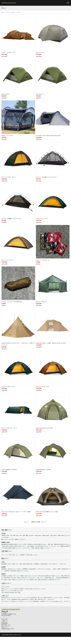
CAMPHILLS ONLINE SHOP (9, 3)
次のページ (44, 522)
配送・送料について (6, 625)
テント (19, 12)
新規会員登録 (4, 623)
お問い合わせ (4, 622)
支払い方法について (6, 626)
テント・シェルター (11, 12)
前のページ (27, 522)
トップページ (4, 618)
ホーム (3, 12)
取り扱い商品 (4, 619)
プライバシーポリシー (6, 630)
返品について (4, 627)
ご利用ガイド (4, 621)
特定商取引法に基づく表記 (7, 628)
